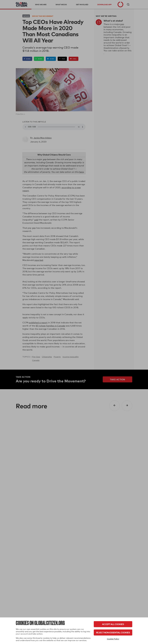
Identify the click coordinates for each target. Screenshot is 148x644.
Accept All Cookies (113, 624)
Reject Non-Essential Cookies (113, 632)
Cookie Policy (113, 639)
